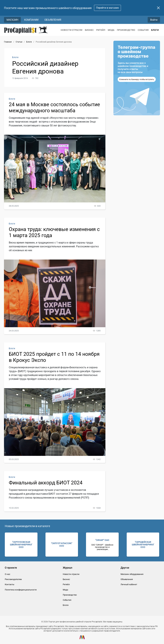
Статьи (19, 42)
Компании (31, 20)
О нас (8, 574)
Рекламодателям (13, 579)
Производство (126, 30)
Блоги (155, 30)
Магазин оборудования (132, 574)
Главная (8, 42)
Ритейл (101, 30)
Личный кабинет (129, 584)
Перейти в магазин (107, 8)
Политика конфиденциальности (21, 590)
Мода (111, 30)
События (143, 30)
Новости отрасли (72, 30)
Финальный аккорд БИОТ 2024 (46, 483)
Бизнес (89, 30)
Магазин (12, 20)
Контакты (10, 584)
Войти (154, 20)
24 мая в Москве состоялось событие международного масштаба (54, 107)
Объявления (53, 20)
